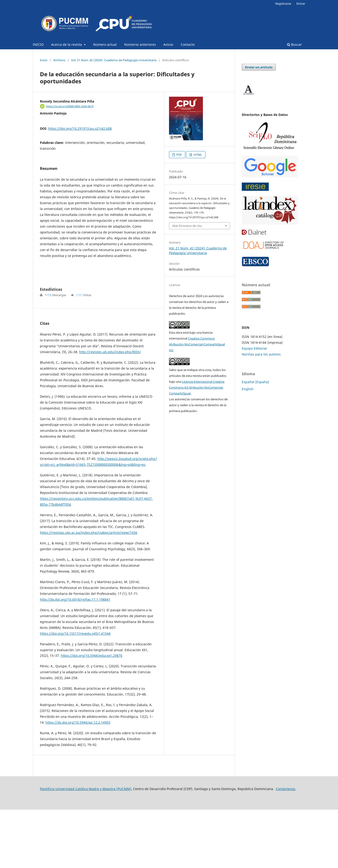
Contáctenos (286, 847)
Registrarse (283, 4)
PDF (179, 155)
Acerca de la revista (67, 44)
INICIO (38, 44)
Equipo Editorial (254, 348)
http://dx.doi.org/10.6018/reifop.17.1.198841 (75, 658)
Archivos (59, 60)
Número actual (105, 44)
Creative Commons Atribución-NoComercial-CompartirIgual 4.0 (197, 344)
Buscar (294, 44)
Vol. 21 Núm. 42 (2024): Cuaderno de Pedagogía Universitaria (114, 60)
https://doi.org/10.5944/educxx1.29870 (92, 714)
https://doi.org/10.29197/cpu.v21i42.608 (80, 128)
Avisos (168, 44)
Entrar (301, 4)
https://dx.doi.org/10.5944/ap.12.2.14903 (78, 781)
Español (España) (255, 382)
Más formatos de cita (187, 226)
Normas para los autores (261, 354)
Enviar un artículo (259, 67)
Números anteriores (140, 44)
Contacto (188, 44)
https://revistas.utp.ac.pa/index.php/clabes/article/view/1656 (89, 591)
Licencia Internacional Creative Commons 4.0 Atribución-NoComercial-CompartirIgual (197, 387)
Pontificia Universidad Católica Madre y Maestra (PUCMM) (86, 847)
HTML (198, 155)
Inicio (44, 60)
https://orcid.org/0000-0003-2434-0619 (70, 106)
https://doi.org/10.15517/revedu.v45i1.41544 (75, 692)
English (248, 389)
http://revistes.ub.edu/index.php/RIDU (110, 410)
